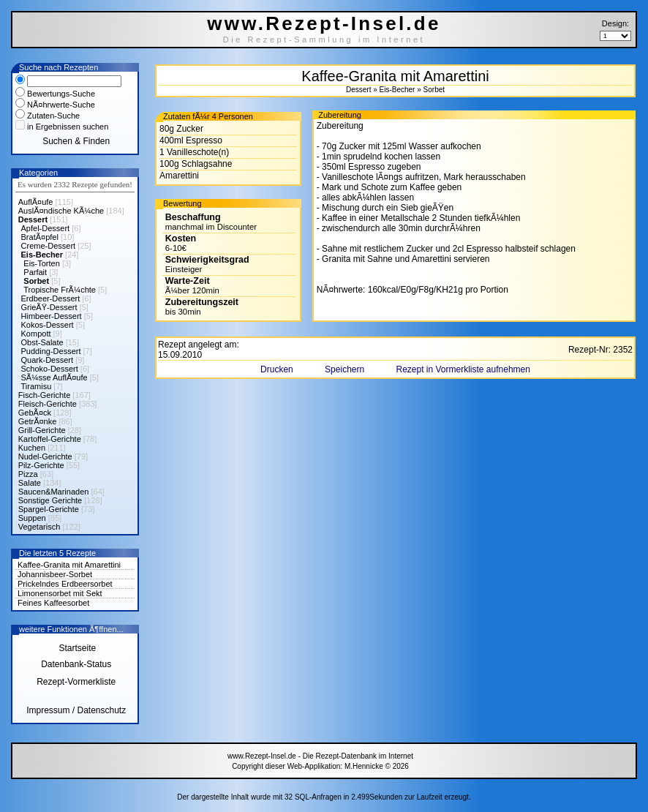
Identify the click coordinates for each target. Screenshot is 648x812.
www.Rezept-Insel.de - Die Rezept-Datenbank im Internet (320, 756)
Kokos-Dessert (48, 325)
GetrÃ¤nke (38, 421)
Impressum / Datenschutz (76, 710)
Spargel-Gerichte (49, 509)
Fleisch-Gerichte (48, 404)
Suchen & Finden (76, 141)
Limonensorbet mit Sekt (60, 593)
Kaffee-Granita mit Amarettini (69, 565)
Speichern (346, 369)
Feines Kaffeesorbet (53, 603)
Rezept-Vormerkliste (76, 682)
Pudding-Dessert (51, 351)
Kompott (36, 334)
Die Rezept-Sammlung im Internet (324, 40)
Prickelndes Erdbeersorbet (65, 584)
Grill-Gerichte (42, 430)
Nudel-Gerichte (45, 456)
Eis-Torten (42, 263)
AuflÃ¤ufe (36, 202)
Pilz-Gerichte (41, 465)
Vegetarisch (39, 527)
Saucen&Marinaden (54, 492)
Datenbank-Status (76, 664)
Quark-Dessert (48, 360)
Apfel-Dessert (46, 228)
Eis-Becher (42, 255)
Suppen (32, 518)
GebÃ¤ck (35, 413)
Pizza (28, 474)
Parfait (35, 272)
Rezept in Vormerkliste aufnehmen (463, 369)
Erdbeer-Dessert (51, 298)
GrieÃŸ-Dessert (49, 307)
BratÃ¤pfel (40, 237)
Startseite (76, 648)
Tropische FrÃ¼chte (60, 290)
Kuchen (32, 448)
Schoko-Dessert (50, 369)
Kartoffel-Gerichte (50, 439)
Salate (30, 483)
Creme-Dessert (49, 246)
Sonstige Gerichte (50, 500)
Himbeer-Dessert (52, 316)
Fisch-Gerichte (45, 395)
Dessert (33, 219)
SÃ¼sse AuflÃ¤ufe (54, 377)
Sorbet (36, 281)
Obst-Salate (42, 342)
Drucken (278, 369)
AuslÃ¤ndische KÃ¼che (61, 211)
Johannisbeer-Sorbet (55, 574)
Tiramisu (37, 386)
